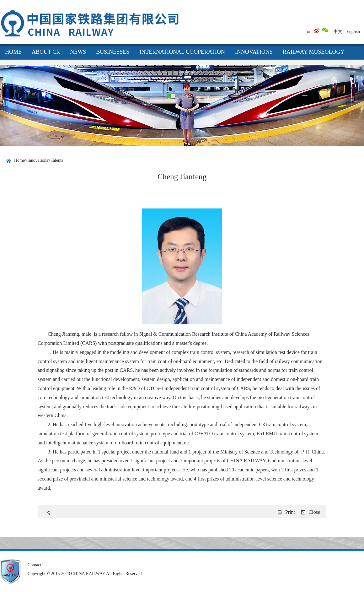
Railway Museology (314, 52)
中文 (338, 32)
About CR (46, 52)
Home (19, 160)
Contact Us (37, 565)
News (78, 52)
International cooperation (182, 52)
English (353, 32)
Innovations (254, 52)
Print (290, 512)
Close (314, 512)
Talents (57, 160)
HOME (13, 52)
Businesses (113, 52)
